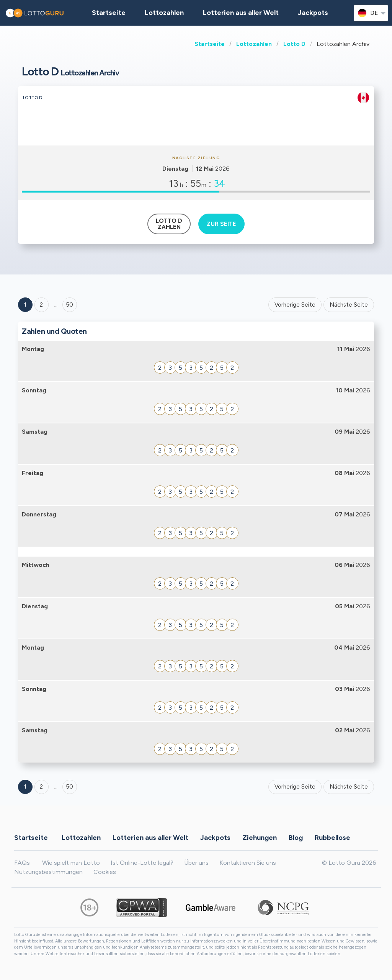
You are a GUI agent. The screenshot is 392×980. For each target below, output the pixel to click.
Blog (296, 837)
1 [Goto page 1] (25, 305)
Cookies (105, 872)
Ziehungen (260, 837)
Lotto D (294, 44)
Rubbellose (332, 837)
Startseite (210, 44)
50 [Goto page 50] (69, 787)
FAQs (22, 863)
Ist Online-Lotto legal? (142, 863)
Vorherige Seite (295, 305)
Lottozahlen (254, 44)
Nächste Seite (349, 305)
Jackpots (313, 13)
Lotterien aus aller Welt (241, 13)
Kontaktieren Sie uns (248, 863)
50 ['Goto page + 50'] (69, 305)
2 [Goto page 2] (41, 305)
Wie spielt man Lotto (71, 863)
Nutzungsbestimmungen (48, 872)
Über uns (196, 863)
